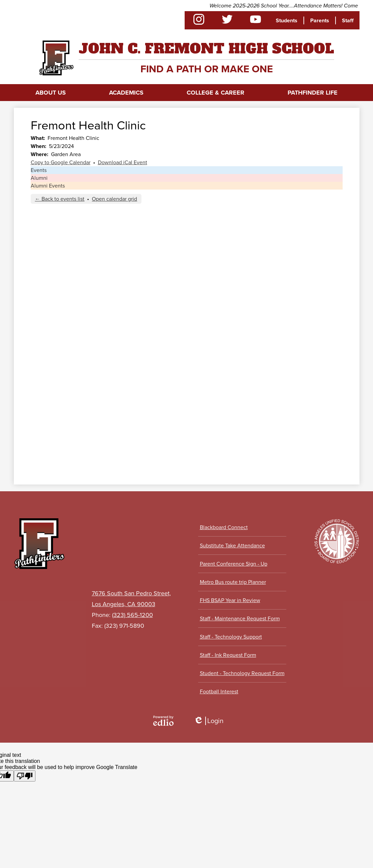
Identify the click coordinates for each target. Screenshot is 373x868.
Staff (348, 20)
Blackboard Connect (224, 527)
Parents (320, 20)
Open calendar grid (114, 199)
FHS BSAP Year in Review (230, 600)
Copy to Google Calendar (61, 162)
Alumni (39, 178)
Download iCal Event (123, 162)
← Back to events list (60, 199)
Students (287, 20)
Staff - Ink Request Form (228, 655)
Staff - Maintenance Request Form (240, 618)
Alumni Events (48, 186)
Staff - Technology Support (231, 637)
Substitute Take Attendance (232, 545)
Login (209, 721)
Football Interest (219, 691)
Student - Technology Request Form (242, 673)
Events (39, 170)
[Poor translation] (25, 776)
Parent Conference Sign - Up (234, 564)
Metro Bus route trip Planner (233, 582)
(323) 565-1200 (132, 615)
